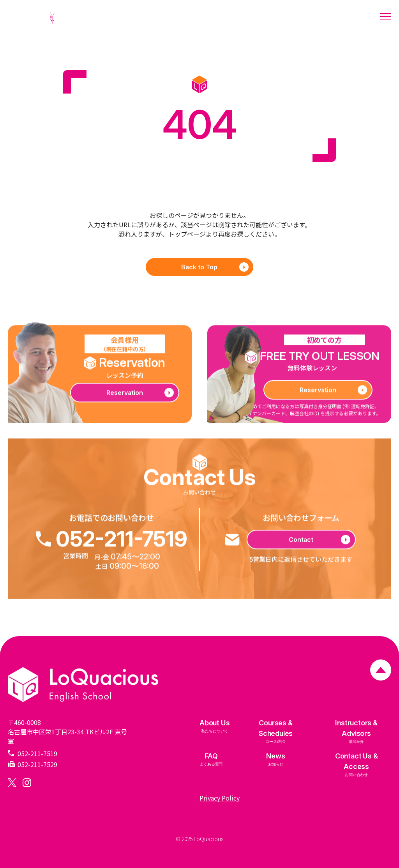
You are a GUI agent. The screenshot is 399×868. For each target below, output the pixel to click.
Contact (320, 543)
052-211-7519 (112, 543)
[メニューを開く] (386, 16)
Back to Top (215, 267)
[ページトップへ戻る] (381, 671)
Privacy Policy (220, 798)
